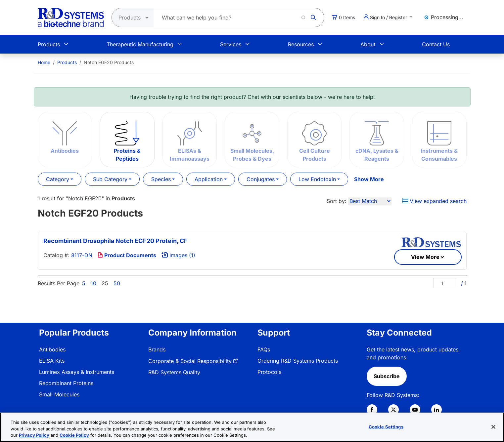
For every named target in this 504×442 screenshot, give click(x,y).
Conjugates (261, 179)
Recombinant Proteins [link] (66, 383)
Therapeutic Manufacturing (140, 44)
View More (425, 257)
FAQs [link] (264, 349)
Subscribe (387, 376)
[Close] (493, 427)
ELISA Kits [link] (52, 361)
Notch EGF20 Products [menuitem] (109, 62)
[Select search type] (131, 18)
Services (231, 44)
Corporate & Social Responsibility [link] (190, 361)
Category (58, 179)
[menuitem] (44, 62)
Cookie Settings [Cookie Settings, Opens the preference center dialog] (386, 426)
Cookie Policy (74, 435)
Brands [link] (157, 349)
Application (209, 179)
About (368, 44)
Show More (369, 179)
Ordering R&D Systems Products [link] (298, 361)
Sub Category (110, 179)
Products (49, 44)
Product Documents (127, 255)
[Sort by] (370, 201)
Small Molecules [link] (59, 394)
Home (44, 62)
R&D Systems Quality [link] (174, 372)
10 (93, 283)
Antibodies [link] (52, 349)
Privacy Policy (34, 435)
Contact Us (436, 44)
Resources (301, 44)
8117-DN (82, 255)
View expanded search (434, 201)
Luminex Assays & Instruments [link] (77, 372)
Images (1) (178, 255)
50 (117, 283)
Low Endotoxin (317, 179)
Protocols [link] (269, 372)
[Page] (445, 283)
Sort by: (337, 201)
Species (161, 179)
